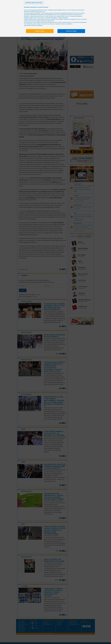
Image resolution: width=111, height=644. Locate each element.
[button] (34, 3)
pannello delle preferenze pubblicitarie (33, 25)
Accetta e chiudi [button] (71, 31)
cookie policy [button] (42, 12)
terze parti (46, 13)
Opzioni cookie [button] (40, 31)
